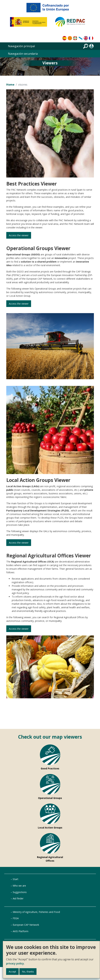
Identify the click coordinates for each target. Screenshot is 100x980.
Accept (12, 972)
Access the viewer (23, 235)
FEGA (16, 918)
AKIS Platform (21, 931)
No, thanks (28, 972)
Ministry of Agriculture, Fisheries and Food (36, 912)
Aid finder (18, 898)
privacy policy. (15, 963)
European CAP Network (26, 925)
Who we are (19, 886)
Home (10, 85)
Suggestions (20, 892)
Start (16, 879)
